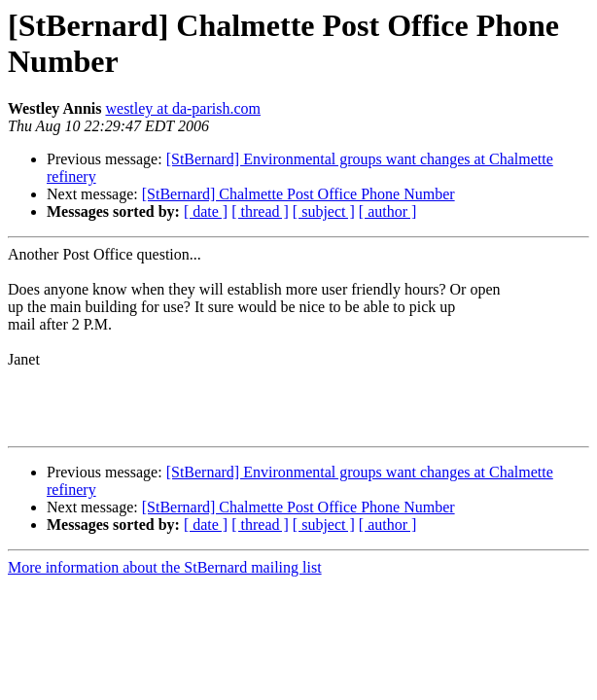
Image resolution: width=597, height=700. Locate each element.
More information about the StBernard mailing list (165, 567)
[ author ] (388, 211)
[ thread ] (260, 211)
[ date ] (206, 211)
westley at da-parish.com (183, 108)
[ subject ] (324, 211)
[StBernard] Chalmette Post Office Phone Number (298, 194)
